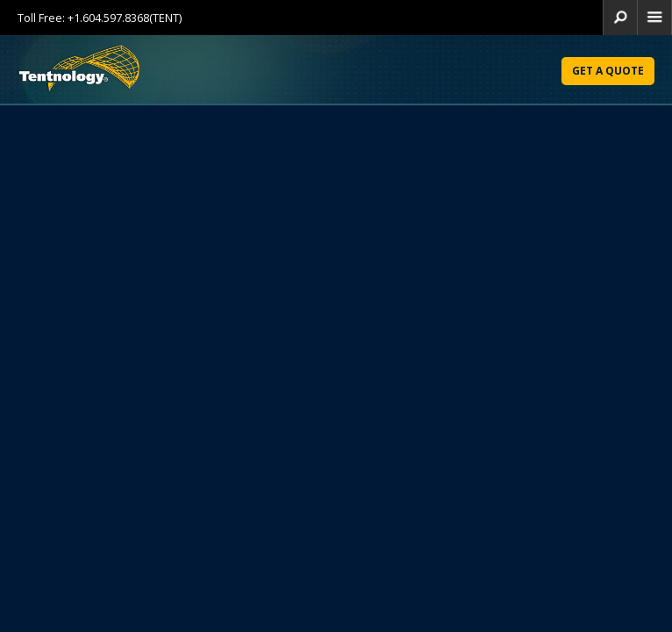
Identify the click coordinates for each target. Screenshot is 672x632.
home (654, 18)
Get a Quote (608, 71)
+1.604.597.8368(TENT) (125, 18)
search (620, 18)
